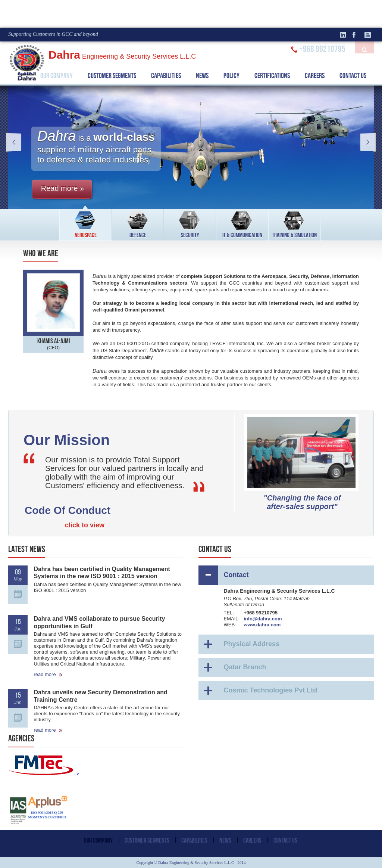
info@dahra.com (263, 619)
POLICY (231, 75)
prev (16, 142)
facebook (357, 35)
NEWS (202, 75)
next (366, 142)
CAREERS (315, 75)
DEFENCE (138, 224)
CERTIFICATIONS (272, 75)
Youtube (368, 35)
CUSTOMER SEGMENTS (112, 75)
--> (44, 774)
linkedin (346, 35)
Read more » (63, 188)
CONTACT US (353, 75)
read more (48, 674)
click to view (85, 525)
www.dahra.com (262, 625)
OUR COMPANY (57, 75)
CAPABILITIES (166, 75)
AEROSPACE (86, 224)
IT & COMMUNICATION (242, 224)
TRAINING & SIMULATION (294, 224)
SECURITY (190, 224)
